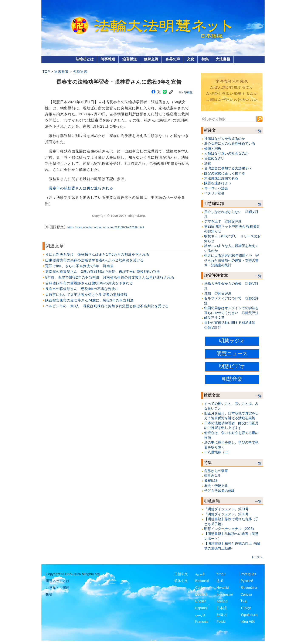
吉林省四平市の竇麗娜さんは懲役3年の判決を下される (89, 283)
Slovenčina (249, 588)
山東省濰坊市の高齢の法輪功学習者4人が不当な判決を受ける (94, 260)
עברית (221, 574)
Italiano (222, 601)
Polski (221, 622)
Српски (246, 594)
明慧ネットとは (58, 581)
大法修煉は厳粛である (221, 178)
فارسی (200, 615)
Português (248, 574)
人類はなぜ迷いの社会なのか (226, 153)
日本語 (222, 608)
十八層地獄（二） (218, 452)
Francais (202, 622)
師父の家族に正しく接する (225, 173)
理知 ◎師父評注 (218, 293)
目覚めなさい (214, 158)
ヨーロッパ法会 (216, 188)
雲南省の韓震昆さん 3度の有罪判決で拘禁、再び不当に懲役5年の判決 (103, 272)
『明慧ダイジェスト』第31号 (227, 509)
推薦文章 (212, 395)
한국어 (222, 615)
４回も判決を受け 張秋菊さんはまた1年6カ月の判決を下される (97, 254)
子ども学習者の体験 (220, 491)
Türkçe (246, 608)
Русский (247, 581)
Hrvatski (223, 588)
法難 (208, 163)
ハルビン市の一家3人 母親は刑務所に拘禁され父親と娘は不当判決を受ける (107, 306)
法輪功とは (85, 59)
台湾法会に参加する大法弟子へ (228, 168)
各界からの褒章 (216, 471)
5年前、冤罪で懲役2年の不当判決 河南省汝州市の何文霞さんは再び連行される (110, 277)
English (201, 601)
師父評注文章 (216, 275)
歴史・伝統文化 (216, 486)
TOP (46, 72)
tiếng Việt (248, 622)
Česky (200, 588)
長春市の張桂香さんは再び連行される (81, 188)
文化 (191, 59)
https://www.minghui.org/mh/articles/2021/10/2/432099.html (106, 227)
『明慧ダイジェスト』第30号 (227, 514)
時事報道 (108, 59)
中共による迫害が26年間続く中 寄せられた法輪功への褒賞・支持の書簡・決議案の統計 (232, 260)
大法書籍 (223, 59)
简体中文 (181, 581)
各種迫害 (80, 72)
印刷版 (188, 92)
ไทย (244, 601)
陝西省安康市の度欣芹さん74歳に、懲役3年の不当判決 (89, 300)
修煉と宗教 (213, 149)
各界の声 (173, 59)
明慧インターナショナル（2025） (230, 529)
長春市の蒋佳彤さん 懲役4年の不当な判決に (82, 289)
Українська (249, 615)
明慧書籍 (212, 501)
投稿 (49, 594)
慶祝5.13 (211, 481)
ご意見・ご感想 (58, 588)
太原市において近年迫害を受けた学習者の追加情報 (86, 295)
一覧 (258, 131)
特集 (205, 59)
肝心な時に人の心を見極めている (230, 143)
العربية (200, 574)
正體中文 (181, 574)
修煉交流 (151, 59)
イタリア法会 (214, 193)
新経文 (210, 130)
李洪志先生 (213, 476)
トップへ (257, 557)
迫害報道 (130, 59)
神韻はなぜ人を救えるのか (225, 139)
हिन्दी (220, 581)
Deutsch (202, 594)
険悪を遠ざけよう (218, 183)
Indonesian (225, 594)
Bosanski (202, 581)
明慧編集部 (214, 204)
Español (201, 608)
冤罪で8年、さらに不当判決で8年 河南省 (79, 266)
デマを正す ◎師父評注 (223, 221)
